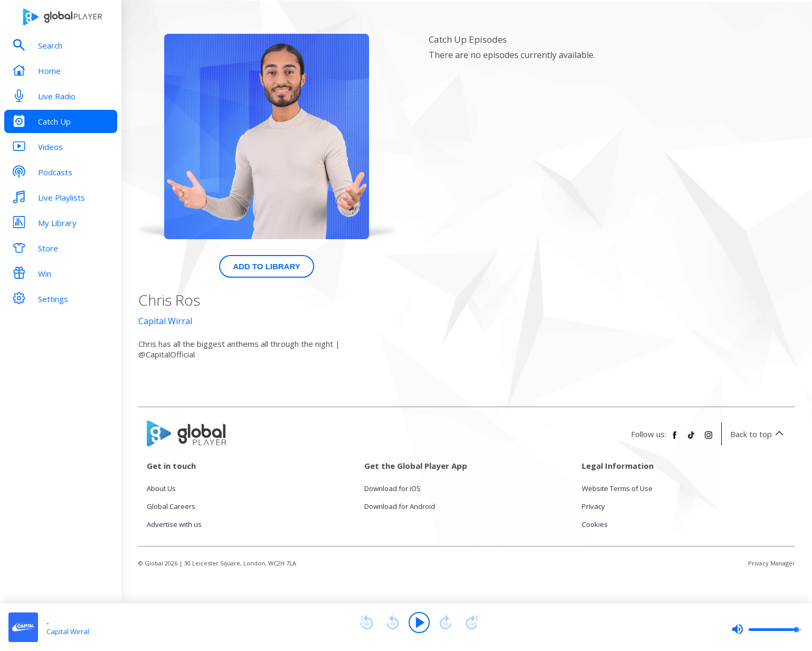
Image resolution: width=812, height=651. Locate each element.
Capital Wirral (165, 321)
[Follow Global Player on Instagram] (709, 439)
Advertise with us (174, 524)
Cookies (595, 524)
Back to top (758, 434)
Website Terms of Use (617, 488)
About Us (161, 488)
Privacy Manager (772, 563)
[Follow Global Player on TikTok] (692, 439)
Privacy (593, 506)
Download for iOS (393, 488)
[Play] (419, 622)
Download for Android (400, 506)
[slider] (767, 629)
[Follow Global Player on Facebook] (675, 439)
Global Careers (171, 506)
